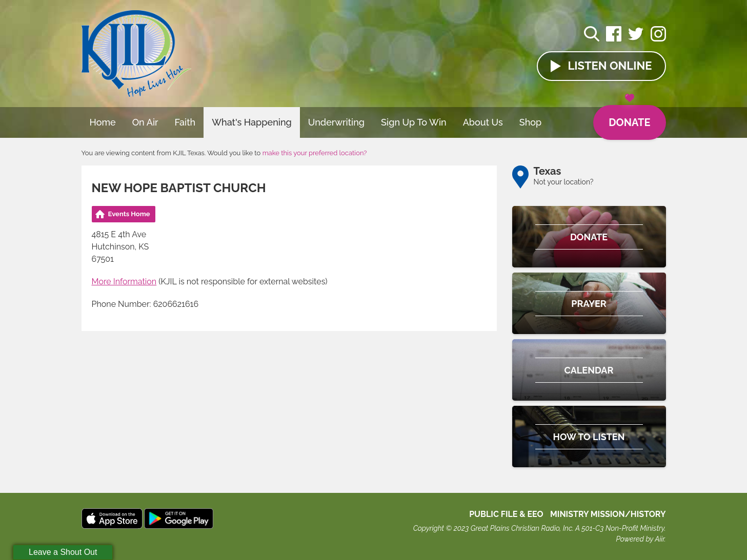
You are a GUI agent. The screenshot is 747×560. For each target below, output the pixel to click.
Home (103, 122)
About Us (483, 122)
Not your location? (564, 182)
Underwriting (336, 122)
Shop (531, 122)
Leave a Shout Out (63, 552)
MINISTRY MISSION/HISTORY (608, 514)
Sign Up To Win (414, 122)
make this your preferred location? (315, 153)
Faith (185, 122)
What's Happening (252, 122)
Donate (629, 117)
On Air (145, 122)
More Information (124, 282)
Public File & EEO (506, 514)
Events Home (129, 214)
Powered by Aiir (640, 539)
